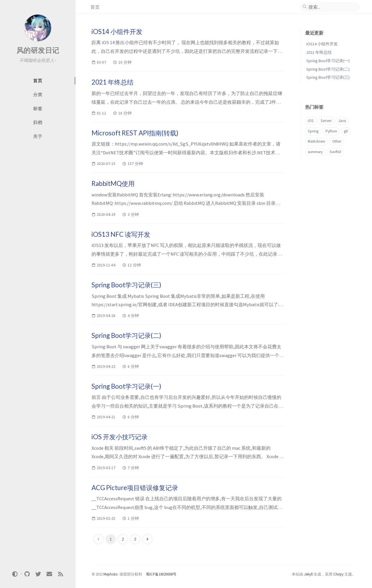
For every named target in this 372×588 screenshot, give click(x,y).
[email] (49, 574)
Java (342, 121)
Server (326, 121)
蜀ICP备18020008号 (161, 574)
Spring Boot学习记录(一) (126, 386)
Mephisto (111, 574)
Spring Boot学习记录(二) (126, 335)
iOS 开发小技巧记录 (120, 437)
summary (315, 152)
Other (337, 141)
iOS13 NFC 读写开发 (121, 234)
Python (331, 131)
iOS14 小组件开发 (117, 32)
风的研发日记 (38, 50)
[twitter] (38, 574)
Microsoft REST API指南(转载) (135, 133)
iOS (311, 121)
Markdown (316, 141)
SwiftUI (335, 152)
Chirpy (338, 574)
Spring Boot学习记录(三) (126, 285)
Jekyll (308, 574)
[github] (27, 574)
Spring (313, 131)
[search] (330, 7)
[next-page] (147, 539)
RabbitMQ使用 (113, 183)
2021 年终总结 (112, 82)
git (346, 131)
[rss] (60, 574)
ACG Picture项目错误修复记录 (135, 488)
